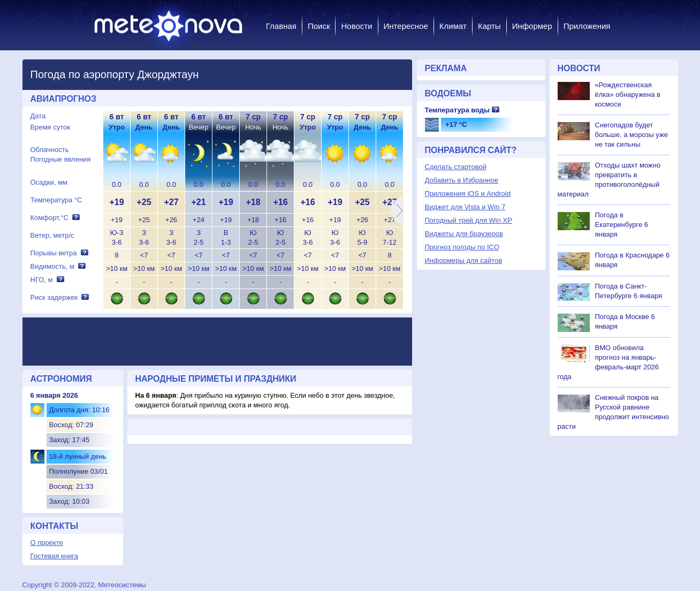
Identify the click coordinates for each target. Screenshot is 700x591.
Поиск (319, 26)
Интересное (406, 26)
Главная (281, 26)
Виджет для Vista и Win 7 (465, 207)
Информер (532, 26)
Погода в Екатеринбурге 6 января (622, 225)
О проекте (47, 543)
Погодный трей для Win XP (469, 220)
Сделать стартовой (456, 167)
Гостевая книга (54, 556)
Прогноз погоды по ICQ (462, 247)
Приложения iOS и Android (468, 194)
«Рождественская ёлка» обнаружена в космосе (628, 94)
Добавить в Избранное (462, 180)
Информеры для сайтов (464, 260)
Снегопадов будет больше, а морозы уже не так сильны (631, 135)
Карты (489, 26)
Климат (453, 26)
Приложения (587, 26)
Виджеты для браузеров (464, 234)
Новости (356, 26)
